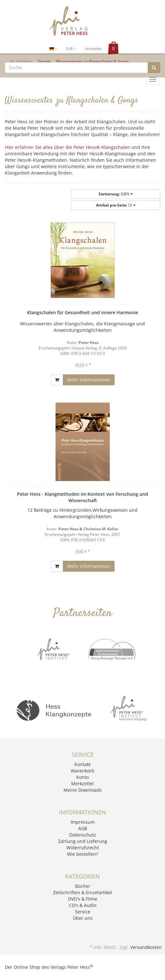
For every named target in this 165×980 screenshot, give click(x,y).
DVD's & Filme (83, 899)
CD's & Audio (83, 905)
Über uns (83, 918)
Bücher (83, 886)
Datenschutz (83, 835)
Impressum (83, 822)
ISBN (116, 194)
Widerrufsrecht (83, 848)
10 (116, 205)
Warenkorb (83, 771)
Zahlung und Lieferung (83, 841)
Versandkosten (146, 947)
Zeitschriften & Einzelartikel (82, 892)
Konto (82, 777)
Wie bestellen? (82, 854)
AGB (83, 828)
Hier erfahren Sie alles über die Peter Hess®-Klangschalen (67, 147)
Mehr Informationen (89, 380)
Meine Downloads (83, 790)
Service (83, 912)
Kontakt (82, 764)
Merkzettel (82, 784)
